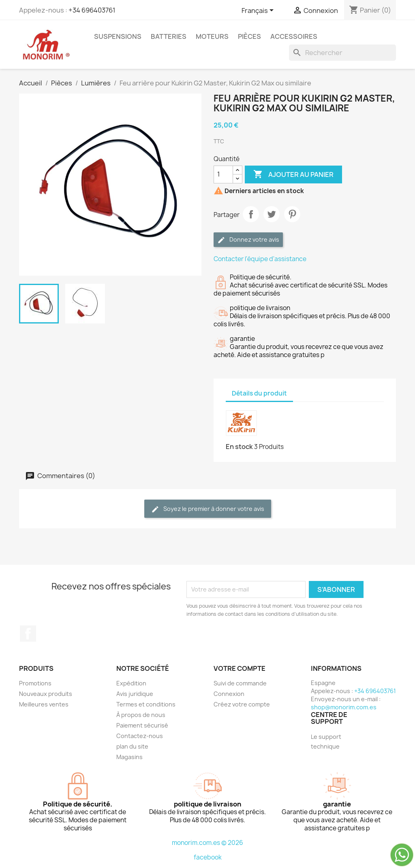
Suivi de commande (240, 683)
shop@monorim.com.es (344, 707)
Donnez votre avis (248, 240)
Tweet (272, 214)
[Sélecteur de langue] (259, 11)
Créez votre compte (242, 704)
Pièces (249, 36)
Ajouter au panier (293, 174)
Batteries (169, 36)
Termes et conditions (146, 704)
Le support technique (326, 741)
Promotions (35, 683)
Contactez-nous (140, 736)
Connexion (229, 694)
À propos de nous (141, 715)
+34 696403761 (92, 10)
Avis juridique (135, 694)
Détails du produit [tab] (259, 393)
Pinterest (292, 214)
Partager (251, 214)
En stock (239, 447)
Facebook (28, 634)
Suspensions (118, 36)
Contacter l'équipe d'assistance (260, 259)
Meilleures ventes (44, 704)
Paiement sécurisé (142, 725)
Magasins (129, 757)
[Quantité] (223, 174)
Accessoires (294, 36)
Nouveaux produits (46, 694)
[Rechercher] (342, 53)
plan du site (132, 746)
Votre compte (240, 668)
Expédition (131, 683)
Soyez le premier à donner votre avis (208, 509)
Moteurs (212, 36)
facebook (208, 857)
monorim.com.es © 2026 (207, 843)
